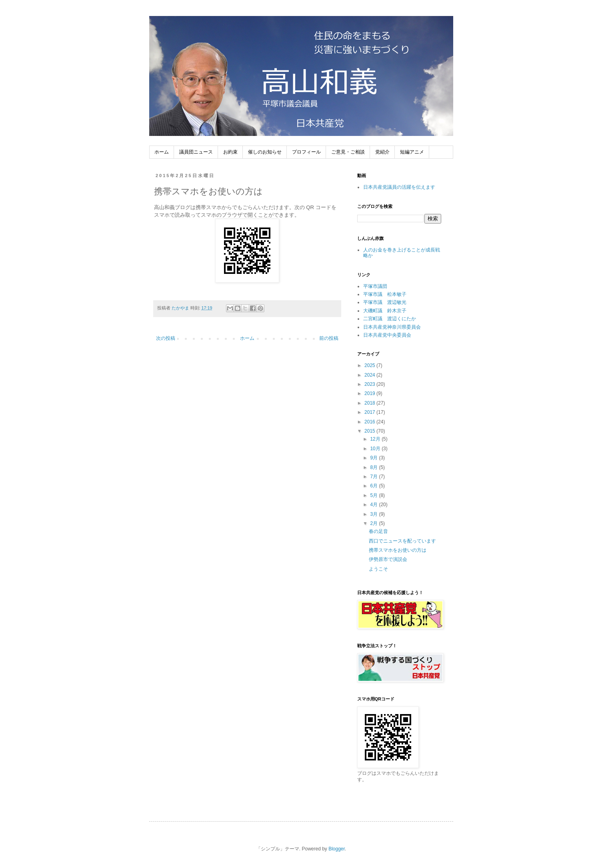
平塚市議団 (375, 286)
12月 (376, 439)
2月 (374, 523)
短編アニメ (412, 152)
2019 (370, 393)
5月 (374, 495)
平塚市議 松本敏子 (385, 294)
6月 (374, 486)
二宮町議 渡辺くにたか (390, 319)
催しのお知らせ (265, 152)
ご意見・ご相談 (348, 152)
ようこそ (378, 569)
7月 (374, 477)
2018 (370, 403)
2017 (370, 412)
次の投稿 (166, 338)
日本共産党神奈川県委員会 (392, 327)
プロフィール (306, 152)
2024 (370, 375)
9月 (374, 458)
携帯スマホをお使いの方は (398, 550)
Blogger (337, 849)
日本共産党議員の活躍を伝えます (399, 187)
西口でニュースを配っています (402, 541)
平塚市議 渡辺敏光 (385, 302)
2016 (370, 422)
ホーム (162, 152)
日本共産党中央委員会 (387, 335)
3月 (374, 514)
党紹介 (382, 152)
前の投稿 (329, 338)
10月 (376, 449)
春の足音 (378, 531)
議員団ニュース (196, 152)
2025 (370, 365)
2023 (370, 384)
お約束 (230, 152)
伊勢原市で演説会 (388, 559)
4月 (374, 505)
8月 (374, 467)
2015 (370, 431)
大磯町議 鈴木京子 (385, 311)
